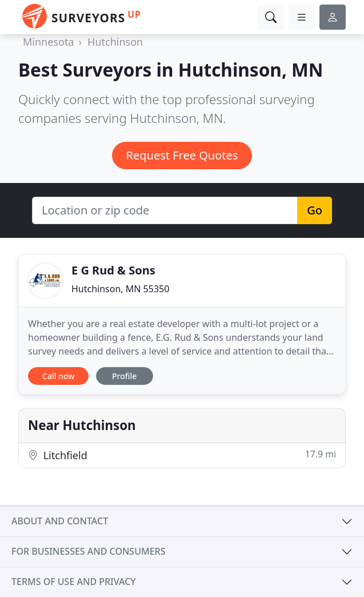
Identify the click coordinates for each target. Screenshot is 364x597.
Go (315, 210)
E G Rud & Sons (113, 270)
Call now (58, 376)
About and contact (60, 521)
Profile (124, 376)
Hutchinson (115, 42)
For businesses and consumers (88, 551)
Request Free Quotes (182, 155)
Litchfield (182, 455)
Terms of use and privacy (74, 582)
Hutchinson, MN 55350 (120, 289)
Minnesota (48, 42)
